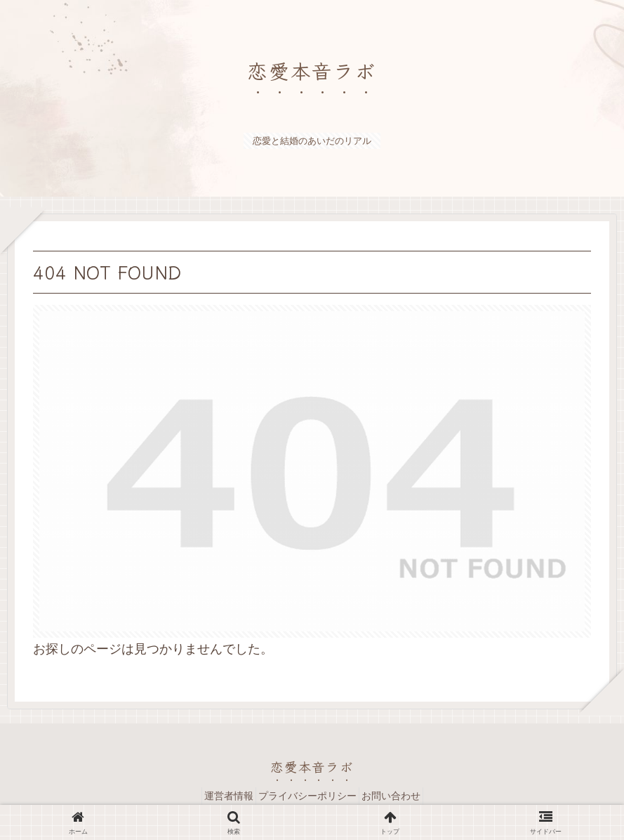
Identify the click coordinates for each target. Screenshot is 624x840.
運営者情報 (219, 796)
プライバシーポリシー (307, 796)
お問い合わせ (401, 796)
